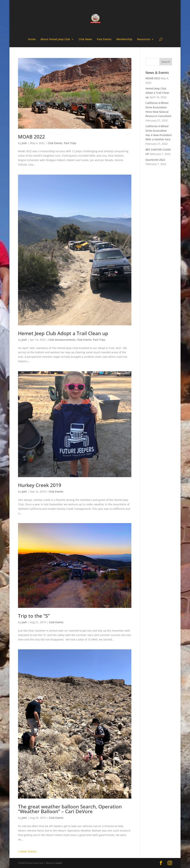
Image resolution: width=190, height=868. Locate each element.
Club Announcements (62, 340)
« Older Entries (27, 851)
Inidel (59, 863)
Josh (24, 143)
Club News (85, 39)
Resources (144, 39)
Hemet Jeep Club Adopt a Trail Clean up (63, 333)
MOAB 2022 (31, 137)
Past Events (104, 39)
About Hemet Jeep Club (55, 39)
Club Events (55, 143)
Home (32, 39)
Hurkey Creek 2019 (40, 485)
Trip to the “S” (34, 616)
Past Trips (70, 143)
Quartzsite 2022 (155, 160)
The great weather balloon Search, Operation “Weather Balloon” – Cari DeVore (70, 809)
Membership (124, 39)
